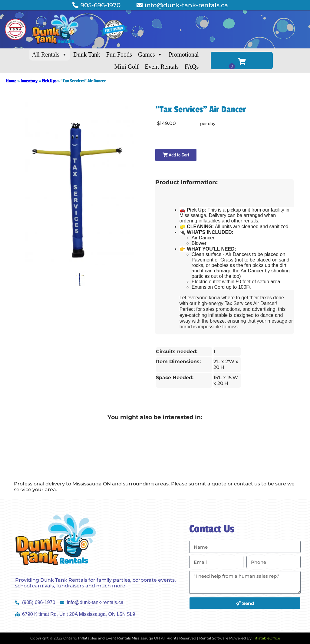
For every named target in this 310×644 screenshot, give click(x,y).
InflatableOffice (266, 638)
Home (11, 81)
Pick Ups (49, 81)
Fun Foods (119, 54)
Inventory (29, 81)
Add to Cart (176, 155)
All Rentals (50, 54)
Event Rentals (162, 67)
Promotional (184, 54)
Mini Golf (127, 67)
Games (150, 54)
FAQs (192, 67)
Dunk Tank (87, 54)
